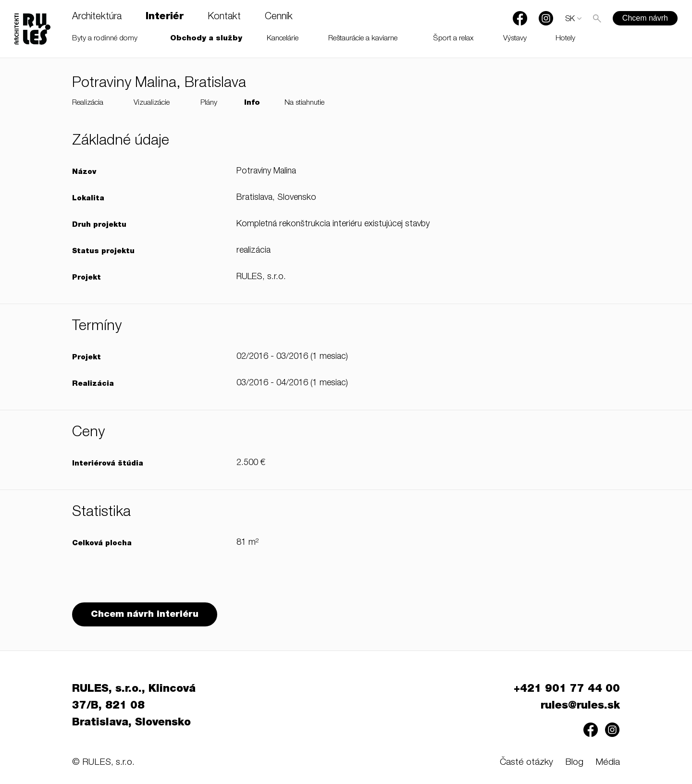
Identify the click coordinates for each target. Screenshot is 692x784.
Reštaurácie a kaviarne (363, 39)
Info (252, 103)
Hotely (565, 39)
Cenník (279, 17)
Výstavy (515, 39)
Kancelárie (283, 39)
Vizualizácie (152, 103)
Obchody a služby (206, 39)
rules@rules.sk (580, 706)
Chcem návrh (645, 18)
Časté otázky (526, 763)
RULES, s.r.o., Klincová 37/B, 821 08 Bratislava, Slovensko (134, 706)
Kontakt (224, 17)
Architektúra (97, 17)
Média (608, 763)
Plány (209, 103)
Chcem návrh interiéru (145, 615)
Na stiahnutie (304, 103)
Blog (574, 763)
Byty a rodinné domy (105, 39)
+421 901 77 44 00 (567, 689)
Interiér (165, 17)
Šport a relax (453, 39)
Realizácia (88, 103)
